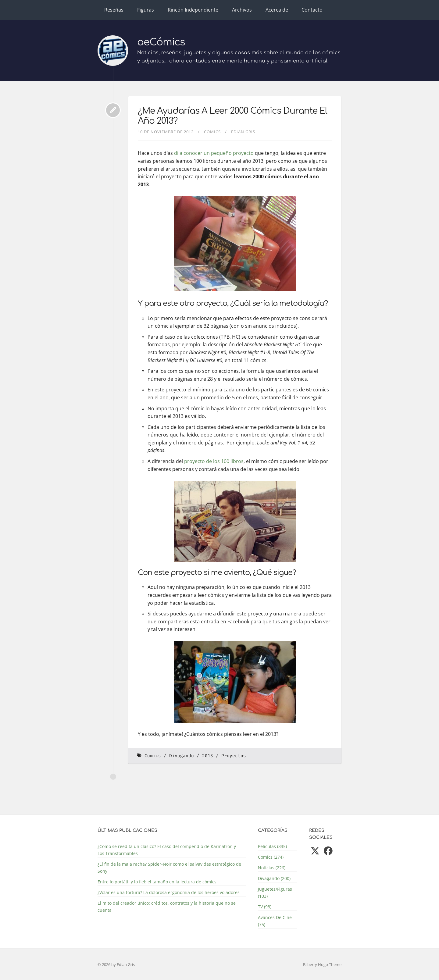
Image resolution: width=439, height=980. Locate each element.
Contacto (312, 10)
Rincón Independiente (193, 10)
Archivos (242, 10)
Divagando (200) (274, 878)
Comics (212, 132)
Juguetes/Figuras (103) (275, 893)
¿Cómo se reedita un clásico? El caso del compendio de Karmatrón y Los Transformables (167, 850)
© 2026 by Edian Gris (116, 964)
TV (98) (265, 907)
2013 (208, 756)
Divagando (182, 756)
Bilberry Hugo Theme (322, 964)
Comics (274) (271, 857)
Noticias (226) (272, 868)
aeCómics (161, 42)
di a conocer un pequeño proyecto (214, 153)
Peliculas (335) (272, 846)
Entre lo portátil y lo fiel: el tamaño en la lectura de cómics (157, 882)
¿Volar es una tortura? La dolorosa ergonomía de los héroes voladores (169, 892)
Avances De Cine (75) (275, 921)
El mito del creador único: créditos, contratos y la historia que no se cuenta (167, 907)
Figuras (146, 10)
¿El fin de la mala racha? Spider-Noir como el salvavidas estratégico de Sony (169, 868)
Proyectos (234, 756)
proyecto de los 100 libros (214, 461)
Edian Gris (243, 132)
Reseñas (114, 10)
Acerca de (277, 10)
